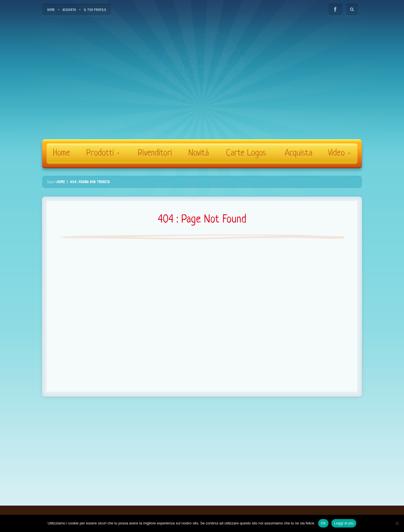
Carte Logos (246, 153)
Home (62, 153)
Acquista (299, 153)
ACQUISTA (69, 10)
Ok (323, 523)
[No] (397, 523)
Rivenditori (155, 153)
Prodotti (103, 153)
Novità (199, 153)
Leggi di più (344, 523)
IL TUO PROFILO (95, 10)
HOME (51, 10)
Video (339, 153)
